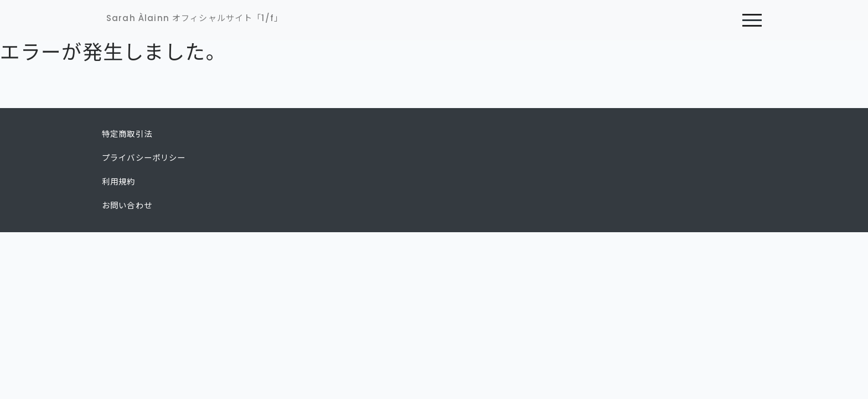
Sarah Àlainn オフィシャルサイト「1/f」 (195, 18)
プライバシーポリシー (144, 158)
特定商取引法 (127, 134)
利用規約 (119, 182)
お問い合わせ (127, 206)
